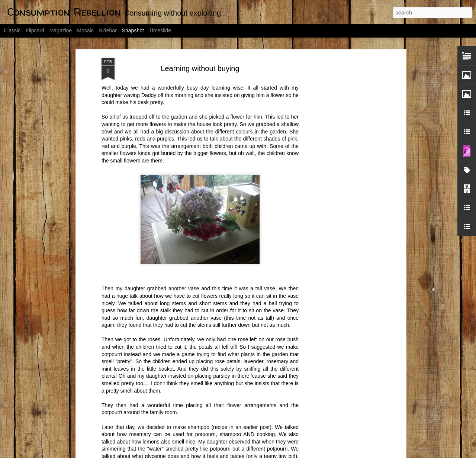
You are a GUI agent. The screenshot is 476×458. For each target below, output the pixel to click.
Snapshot (133, 30)
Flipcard (35, 30)
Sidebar (108, 30)
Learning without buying (200, 68)
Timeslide (160, 30)
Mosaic (85, 30)
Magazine (61, 30)
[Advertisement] (340, 175)
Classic (12, 30)
